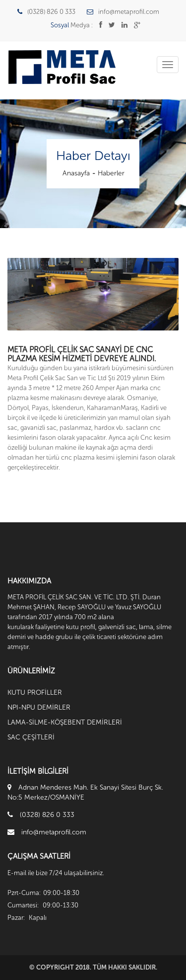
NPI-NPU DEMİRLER (39, 707)
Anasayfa (76, 173)
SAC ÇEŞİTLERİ (31, 737)
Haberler (111, 173)
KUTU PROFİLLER (35, 693)
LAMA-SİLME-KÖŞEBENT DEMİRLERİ (65, 722)
